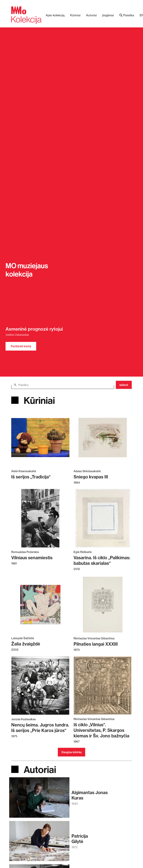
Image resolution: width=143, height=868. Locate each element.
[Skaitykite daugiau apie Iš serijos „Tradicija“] (40, 437)
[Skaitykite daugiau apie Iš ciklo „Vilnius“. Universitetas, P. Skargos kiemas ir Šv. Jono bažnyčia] (103, 685)
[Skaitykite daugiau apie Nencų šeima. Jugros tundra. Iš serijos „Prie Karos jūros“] (40, 685)
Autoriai (91, 15)
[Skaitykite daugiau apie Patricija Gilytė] (39, 843)
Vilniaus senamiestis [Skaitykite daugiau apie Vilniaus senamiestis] (32, 558)
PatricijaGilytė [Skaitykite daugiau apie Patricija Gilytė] (80, 839)
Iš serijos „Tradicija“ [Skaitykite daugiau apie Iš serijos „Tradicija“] (31, 477)
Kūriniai (75, 15)
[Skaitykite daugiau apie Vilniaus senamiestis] (40, 518)
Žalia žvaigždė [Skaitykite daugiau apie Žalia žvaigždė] (26, 644)
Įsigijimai (108, 15)
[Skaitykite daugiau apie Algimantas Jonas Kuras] (39, 799)
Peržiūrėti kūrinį (21, 346)
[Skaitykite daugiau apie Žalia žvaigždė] (40, 604)
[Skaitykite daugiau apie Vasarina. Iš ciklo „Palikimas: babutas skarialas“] (103, 518)
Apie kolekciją (55, 15)
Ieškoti (124, 385)
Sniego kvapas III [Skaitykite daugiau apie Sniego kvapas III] (91, 477)
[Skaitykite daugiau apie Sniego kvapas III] (103, 437)
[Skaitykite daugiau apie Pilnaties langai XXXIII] (103, 605)
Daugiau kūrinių (71, 752)
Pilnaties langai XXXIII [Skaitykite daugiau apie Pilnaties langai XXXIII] (96, 644)
